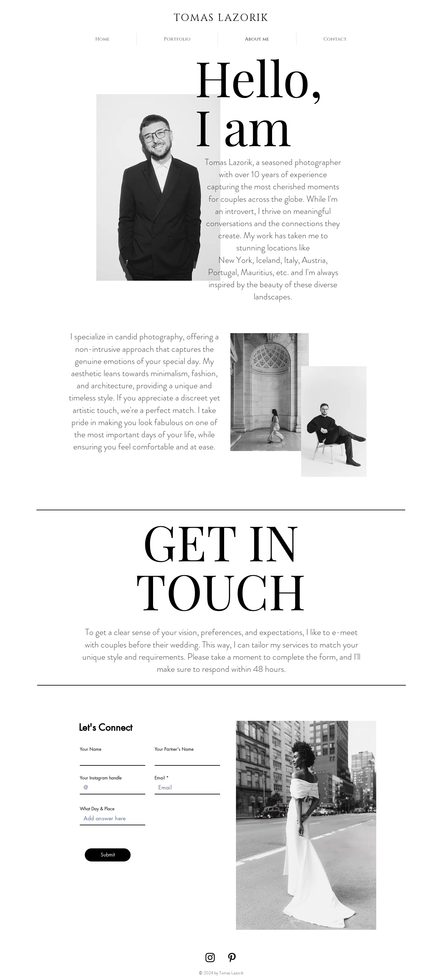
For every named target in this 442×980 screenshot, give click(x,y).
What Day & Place (97, 809)
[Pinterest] (232, 958)
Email (160, 778)
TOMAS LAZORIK (221, 18)
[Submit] (108, 855)
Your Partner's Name (174, 749)
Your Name (91, 749)
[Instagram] (210, 958)
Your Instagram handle (101, 778)
